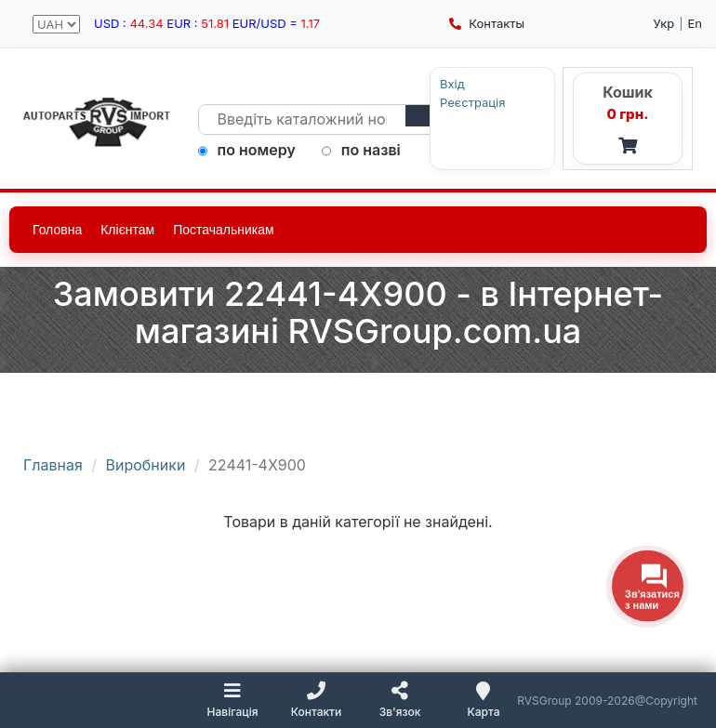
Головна (57, 230)
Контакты (487, 23)
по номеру (247, 150)
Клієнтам (127, 230)
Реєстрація (472, 103)
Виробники (146, 465)
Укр (664, 23)
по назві (361, 150)
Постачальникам (224, 230)
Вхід (452, 84)
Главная (53, 465)
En (696, 23)
